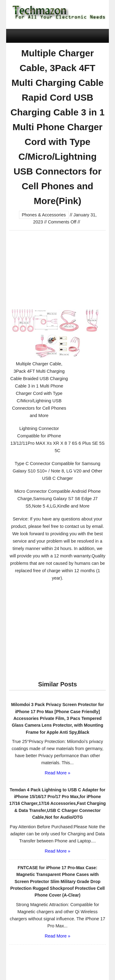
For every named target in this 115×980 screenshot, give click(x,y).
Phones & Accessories (44, 215)
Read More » (57, 773)
